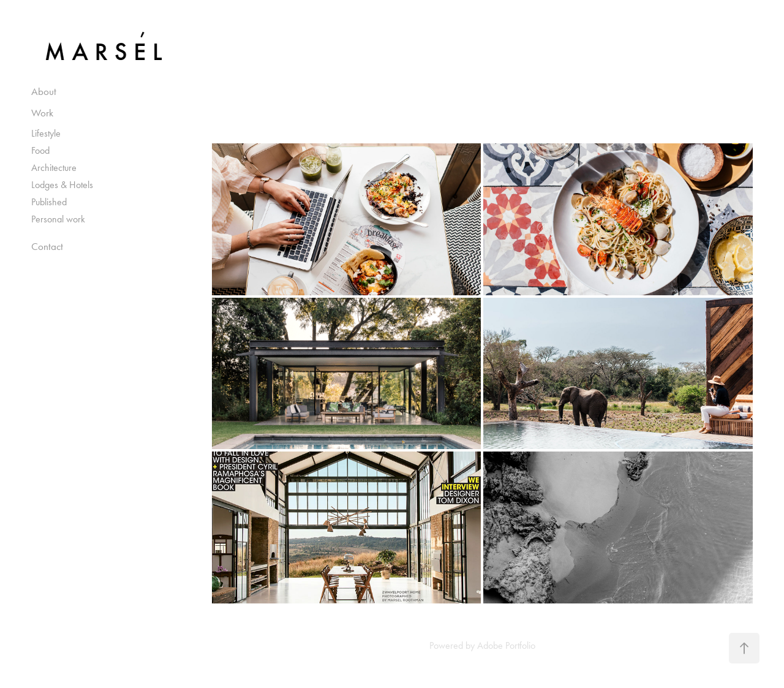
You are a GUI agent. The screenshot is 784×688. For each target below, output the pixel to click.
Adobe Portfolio (506, 645)
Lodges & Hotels (62, 185)
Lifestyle (46, 133)
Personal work (58, 219)
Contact (47, 246)
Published (49, 202)
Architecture (54, 168)
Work (42, 113)
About (44, 91)
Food (40, 150)
